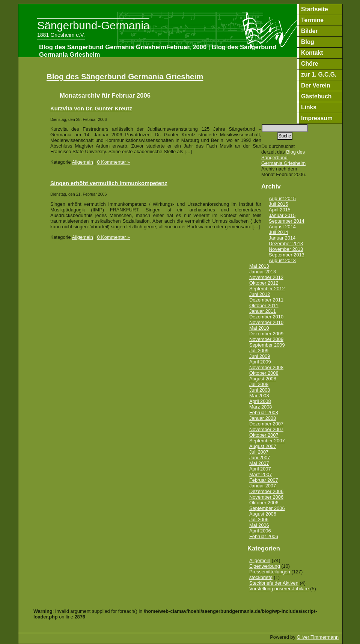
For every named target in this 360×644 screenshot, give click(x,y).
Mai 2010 (259, 328)
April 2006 (260, 531)
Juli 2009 (259, 351)
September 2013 (287, 255)
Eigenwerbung (265, 566)
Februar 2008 (264, 412)
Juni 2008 (260, 390)
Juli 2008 (259, 384)
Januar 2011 (263, 311)
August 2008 (263, 379)
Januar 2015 (282, 215)
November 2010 (266, 322)
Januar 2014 (282, 238)
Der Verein (316, 85)
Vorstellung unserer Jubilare (279, 589)
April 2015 (280, 210)
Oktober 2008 (264, 373)
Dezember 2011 (266, 300)
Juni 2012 (260, 294)
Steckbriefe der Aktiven (274, 583)
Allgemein (83, 162)
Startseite (315, 9)
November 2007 (266, 429)
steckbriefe (261, 577)
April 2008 (260, 401)
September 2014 (287, 221)
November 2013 (286, 249)
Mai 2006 (259, 525)
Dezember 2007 (266, 424)
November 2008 (266, 367)
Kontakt (312, 53)
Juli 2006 (259, 520)
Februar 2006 (264, 536)
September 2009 (267, 345)
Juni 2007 (260, 458)
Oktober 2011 (264, 305)
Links (309, 107)
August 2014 (282, 227)
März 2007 (261, 474)
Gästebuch (316, 96)
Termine (312, 20)
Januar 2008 (263, 418)
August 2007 (263, 446)
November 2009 (266, 339)
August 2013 (282, 260)
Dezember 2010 (266, 317)
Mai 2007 (259, 463)
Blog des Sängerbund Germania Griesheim (125, 76)
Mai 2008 (259, 396)
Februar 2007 (264, 480)
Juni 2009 (260, 356)
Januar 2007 (263, 486)
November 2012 (266, 277)
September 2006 (267, 508)
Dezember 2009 (266, 334)
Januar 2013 (263, 272)
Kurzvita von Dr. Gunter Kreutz (91, 108)
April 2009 (260, 362)
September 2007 (267, 441)
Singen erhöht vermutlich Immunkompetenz (109, 183)
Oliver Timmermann (318, 637)
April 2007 (260, 469)
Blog (308, 42)
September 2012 (267, 289)
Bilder (310, 31)
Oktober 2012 (264, 283)
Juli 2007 (259, 452)
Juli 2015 (278, 204)
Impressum (317, 118)
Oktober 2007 (264, 435)
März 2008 (261, 407)
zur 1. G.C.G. (319, 75)
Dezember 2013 (286, 244)
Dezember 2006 (266, 491)
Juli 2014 (278, 232)
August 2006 (263, 514)
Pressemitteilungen (270, 572)
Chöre (310, 64)
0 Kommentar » (114, 162)
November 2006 (266, 497)
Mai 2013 (259, 266)
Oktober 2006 (264, 503)
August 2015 (282, 198)
